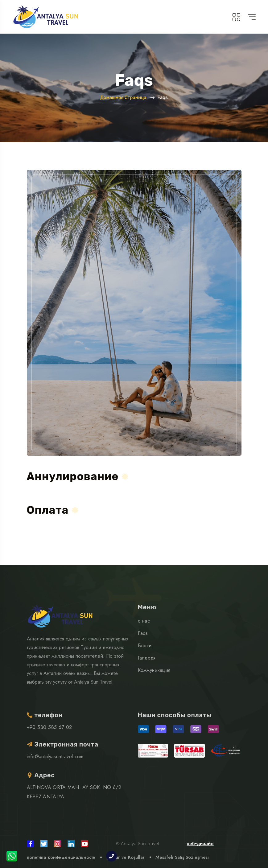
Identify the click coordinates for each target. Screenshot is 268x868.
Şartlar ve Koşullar (125, 857)
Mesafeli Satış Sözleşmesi (182, 857)
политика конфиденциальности (61, 857)
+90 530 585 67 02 (49, 727)
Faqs (143, 633)
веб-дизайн (200, 844)
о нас (144, 621)
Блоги (145, 646)
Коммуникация (154, 670)
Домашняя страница (123, 97)
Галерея (147, 658)
